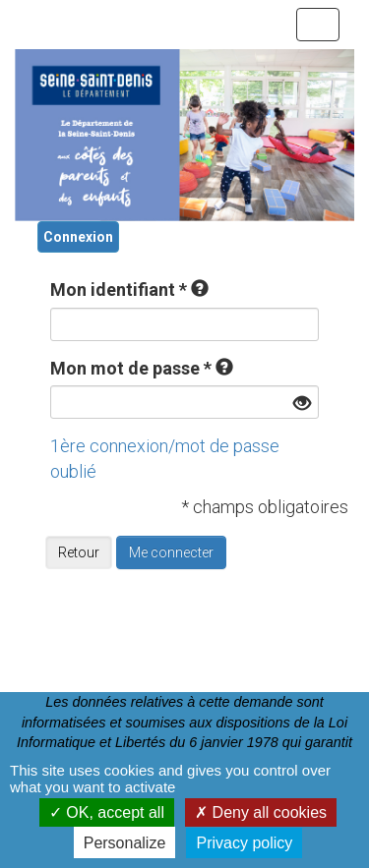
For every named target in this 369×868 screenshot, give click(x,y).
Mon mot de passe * (131, 368)
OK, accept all (107, 812)
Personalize (125, 843)
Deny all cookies (261, 812)
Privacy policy (244, 843)
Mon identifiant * (119, 289)
